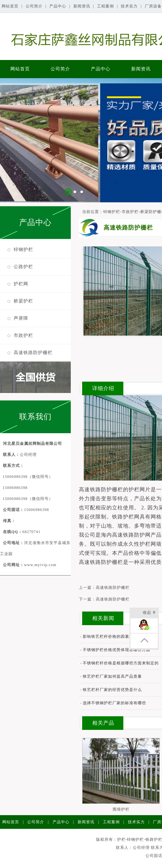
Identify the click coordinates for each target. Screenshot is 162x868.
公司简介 (35, 6)
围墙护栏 (121, 809)
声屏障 (21, 318)
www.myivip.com (40, 565)
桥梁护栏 (23, 301)
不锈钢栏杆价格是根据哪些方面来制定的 (121, 663)
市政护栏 (23, 335)
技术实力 (130, 6)
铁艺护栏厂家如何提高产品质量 (112, 676)
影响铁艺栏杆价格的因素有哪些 (112, 636)
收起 (149, 613)
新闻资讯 (82, 6)
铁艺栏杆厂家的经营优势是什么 (112, 690)
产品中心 (58, 6)
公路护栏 (23, 267)
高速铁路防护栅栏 (33, 353)
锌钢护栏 (23, 250)
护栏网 (21, 284)
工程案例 (106, 6)
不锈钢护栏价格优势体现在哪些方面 (117, 650)
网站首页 (11, 6)
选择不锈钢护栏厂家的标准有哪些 (114, 703)
